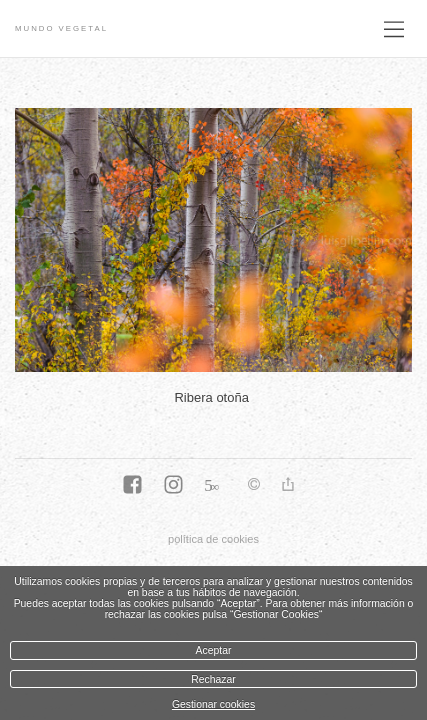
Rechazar (213, 679)
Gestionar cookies (213, 704)
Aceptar (214, 650)
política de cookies (213, 539)
